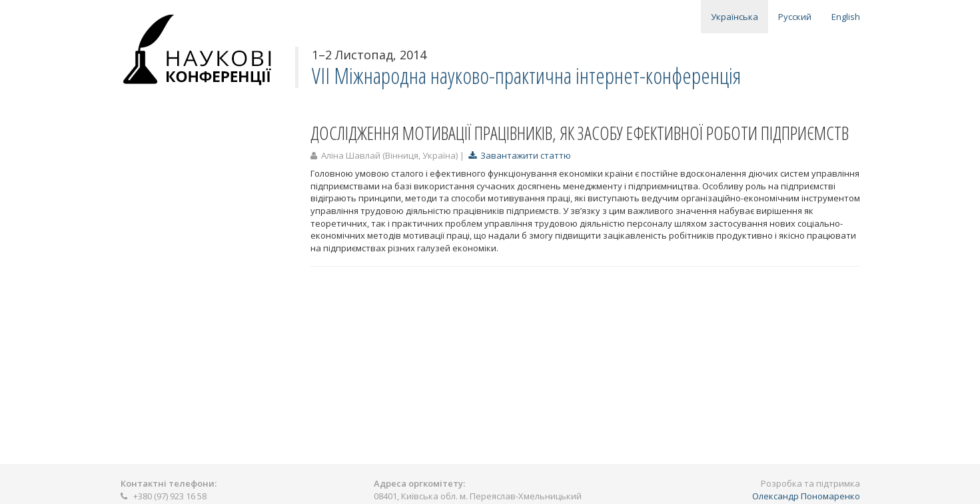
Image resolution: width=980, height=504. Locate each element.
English (846, 17)
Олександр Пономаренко (806, 496)
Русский (795, 17)
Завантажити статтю (520, 155)
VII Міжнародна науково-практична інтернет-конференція (526, 76)
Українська (735, 17)
